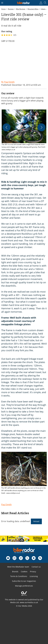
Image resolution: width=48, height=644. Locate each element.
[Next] (41, 127)
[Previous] (7, 127)
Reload (36, 521)
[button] (24, 130)
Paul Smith (6, 505)
